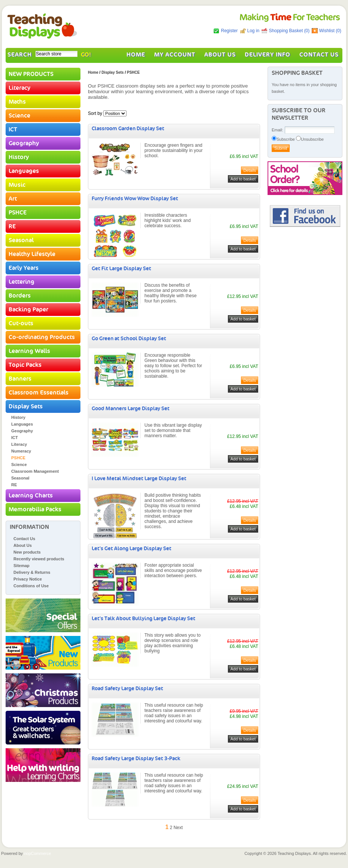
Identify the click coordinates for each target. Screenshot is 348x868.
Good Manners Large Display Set (131, 409)
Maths (17, 102)
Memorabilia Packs (35, 509)
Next (178, 828)
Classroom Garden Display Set (128, 129)
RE (12, 226)
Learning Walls (29, 351)
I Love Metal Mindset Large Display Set (139, 479)
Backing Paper (28, 310)
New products (27, 552)
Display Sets (26, 406)
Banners (20, 379)
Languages (24, 171)
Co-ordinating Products (42, 337)
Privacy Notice (28, 579)
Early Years (24, 268)
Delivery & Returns (32, 572)
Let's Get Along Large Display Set (132, 549)
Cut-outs (21, 323)
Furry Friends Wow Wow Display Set (135, 199)
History (19, 157)
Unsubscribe (312, 139)
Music (17, 185)
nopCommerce (37, 853)
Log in (254, 31)
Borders (20, 296)
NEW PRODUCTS (31, 74)
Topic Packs (25, 365)
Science (19, 116)
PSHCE (18, 213)
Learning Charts (31, 496)
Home (136, 55)
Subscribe (286, 139)
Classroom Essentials (39, 393)
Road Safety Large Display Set (127, 689)
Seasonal (21, 240)
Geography (24, 143)
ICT (13, 130)
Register (229, 31)
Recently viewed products (39, 559)
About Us (220, 55)
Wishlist (327, 31)
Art (13, 199)
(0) (307, 31)
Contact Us (319, 55)
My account (175, 55)
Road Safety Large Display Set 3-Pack (136, 759)
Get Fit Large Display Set (121, 269)
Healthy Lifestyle (32, 254)
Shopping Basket (287, 31)
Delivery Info (268, 55)
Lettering (22, 282)
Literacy (19, 88)
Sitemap (22, 566)
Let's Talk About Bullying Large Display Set (144, 619)
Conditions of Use (31, 586)
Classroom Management (35, 471)
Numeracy (21, 451)
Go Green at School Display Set (129, 339)
